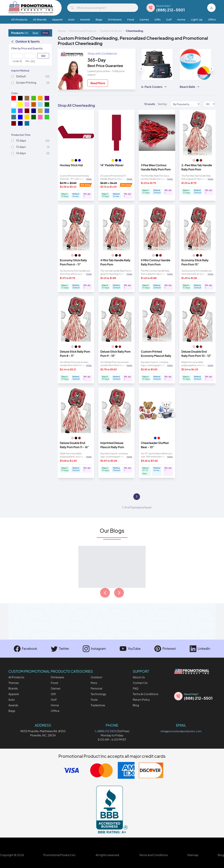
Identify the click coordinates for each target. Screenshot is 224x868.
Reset (35, 33)
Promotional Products (83, 31)
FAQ (136, 688)
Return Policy (141, 700)
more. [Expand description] (89, 179)
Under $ (17, 61)
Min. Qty (30, 61)
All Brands (40, 20)
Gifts (158, 20)
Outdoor (96, 677)
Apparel (57, 20)
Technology (98, 694)
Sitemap (193, 855)
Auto (71, 20)
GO (43, 56)
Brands (13, 688)
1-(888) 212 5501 (106, 731)
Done (45, 33)
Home (181, 20)
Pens (94, 683)
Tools (94, 700)
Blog (136, 705)
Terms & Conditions (145, 694)
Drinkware (115, 20)
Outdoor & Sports (25, 41)
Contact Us (140, 683)
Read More (98, 83)
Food (131, 20)
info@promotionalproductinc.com (181, 731)
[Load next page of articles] (119, 593)
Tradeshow (98, 705)
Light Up (197, 20)
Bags (99, 20)
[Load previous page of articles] (105, 593)
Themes (14, 683)
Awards (85, 20)
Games (144, 20)
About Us (139, 677)
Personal (96, 688)
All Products (19, 20)
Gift (53, 694)
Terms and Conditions (153, 855)
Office (212, 20)
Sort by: (163, 104)
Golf (169, 20)
